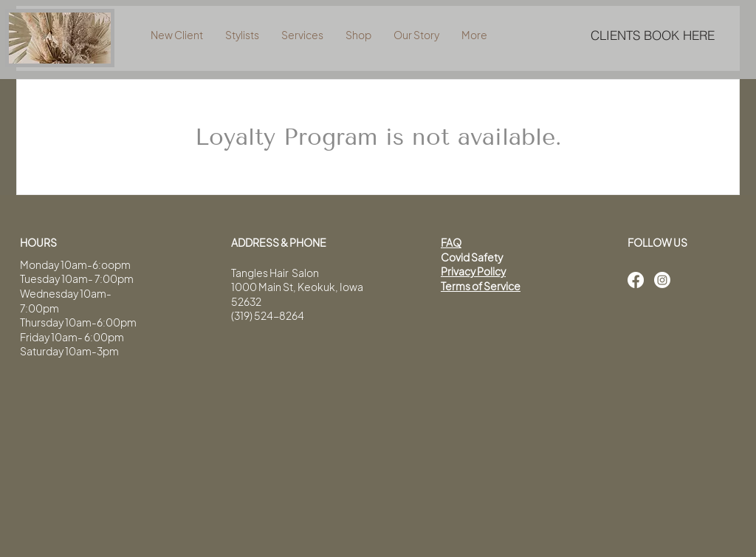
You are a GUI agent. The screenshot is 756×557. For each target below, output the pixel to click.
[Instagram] (662, 280)
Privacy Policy (473, 271)
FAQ (451, 242)
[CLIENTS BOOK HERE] (652, 35)
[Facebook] (636, 280)
